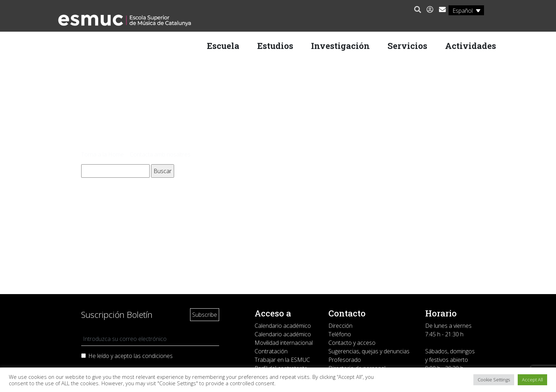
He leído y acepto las (130, 356)
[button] (416, 10)
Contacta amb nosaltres (160, 154)
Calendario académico (283, 326)
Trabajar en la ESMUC (282, 360)
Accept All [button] (532, 380)
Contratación (271, 351)
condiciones (157, 356)
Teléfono (340, 334)
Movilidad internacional (284, 343)
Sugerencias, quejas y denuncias (369, 351)
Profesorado (345, 360)
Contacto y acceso (352, 343)
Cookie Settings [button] (494, 380)
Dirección (340, 326)
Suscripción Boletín (117, 314)
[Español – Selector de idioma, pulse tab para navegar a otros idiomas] (465, 10)
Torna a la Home (102, 154)
